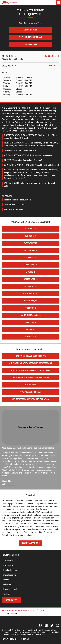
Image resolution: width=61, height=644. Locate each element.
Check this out (6, 483)
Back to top (11, 600)
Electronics (7, 565)
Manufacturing (9, 575)
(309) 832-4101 (30, 66)
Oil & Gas (7, 584)
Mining (6, 580)
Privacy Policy (9, 639)
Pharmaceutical (9, 589)
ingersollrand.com (30, 543)
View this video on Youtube (30, 427)
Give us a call (30, 44)
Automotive (8, 561)
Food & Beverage (10, 570)
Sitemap (25, 639)
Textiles (6, 594)
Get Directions (50, 56)
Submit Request (24, 29)
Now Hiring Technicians (26, 36)
